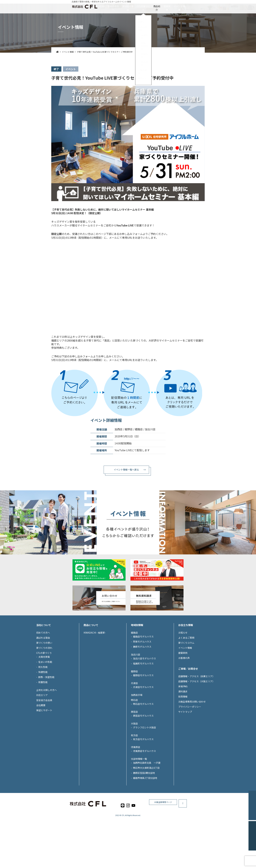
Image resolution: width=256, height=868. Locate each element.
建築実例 (186, 6)
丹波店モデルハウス (143, 717)
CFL (123, 845)
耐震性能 (43, 712)
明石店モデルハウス (143, 734)
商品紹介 (167, 6)
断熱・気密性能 (46, 707)
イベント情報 (209, 6)
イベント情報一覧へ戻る (126, 470)
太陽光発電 (44, 687)
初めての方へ (93, 6)
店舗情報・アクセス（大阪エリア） (196, 711)
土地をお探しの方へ (47, 720)
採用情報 (183, 726)
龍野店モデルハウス (143, 705)
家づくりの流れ (44, 678)
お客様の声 (184, 688)
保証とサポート (44, 740)
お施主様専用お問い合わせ (192, 731)
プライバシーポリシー (190, 737)
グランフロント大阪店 (144, 757)
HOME (72, 6)
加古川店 (136, 684)
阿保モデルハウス (142, 671)
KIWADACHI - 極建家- (95, 662)
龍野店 (134, 701)
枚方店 (134, 765)
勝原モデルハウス (142, 677)
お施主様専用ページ (193, 833)
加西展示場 (137, 725)
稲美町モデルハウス (143, 693)
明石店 (134, 730)
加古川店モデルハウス (144, 688)
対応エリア (42, 725)
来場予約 (183, 716)
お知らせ (183, 662)
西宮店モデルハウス (143, 746)
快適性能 (43, 702)
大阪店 (134, 753)
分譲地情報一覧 (139, 789)
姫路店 (134, 662)
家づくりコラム (186, 673)
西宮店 (134, 742)
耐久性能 (43, 697)
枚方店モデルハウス (143, 769)
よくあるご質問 (186, 668)
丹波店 (134, 713)
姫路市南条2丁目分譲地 (145, 808)
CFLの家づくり (143, 6)
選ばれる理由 (118, 6)
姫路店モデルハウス (143, 666)
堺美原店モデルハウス (144, 781)
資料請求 (183, 721)
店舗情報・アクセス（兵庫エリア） (196, 706)
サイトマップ (185, 742)
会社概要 (41, 735)
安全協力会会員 (44, 730)
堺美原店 (136, 777)
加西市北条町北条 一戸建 (147, 793)
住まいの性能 (45, 692)
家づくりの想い (44, 673)
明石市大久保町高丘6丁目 (146, 798)
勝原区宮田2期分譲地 (144, 803)
